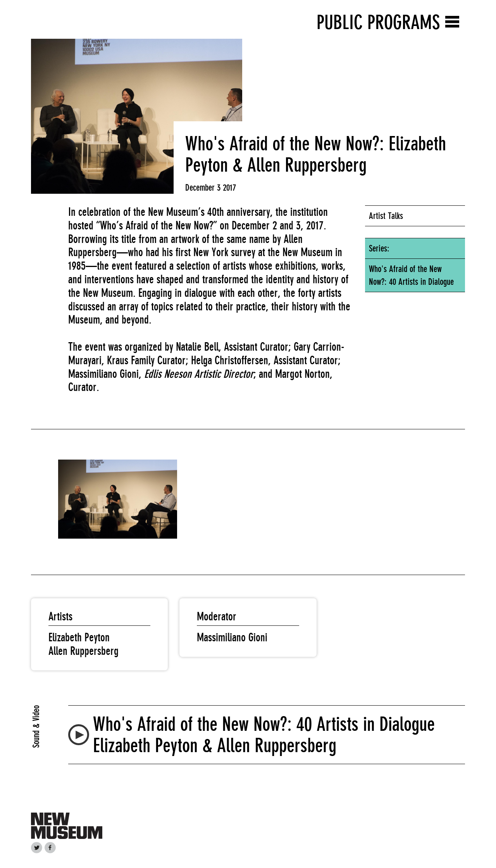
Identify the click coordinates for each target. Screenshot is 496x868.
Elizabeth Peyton (79, 637)
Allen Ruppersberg (84, 651)
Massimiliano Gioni (232, 637)
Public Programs (378, 22)
